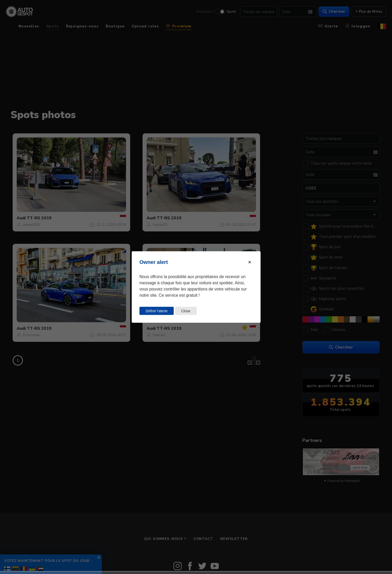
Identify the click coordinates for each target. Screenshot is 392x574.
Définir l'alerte (157, 311)
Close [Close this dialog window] (186, 311)
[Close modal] (250, 262)
